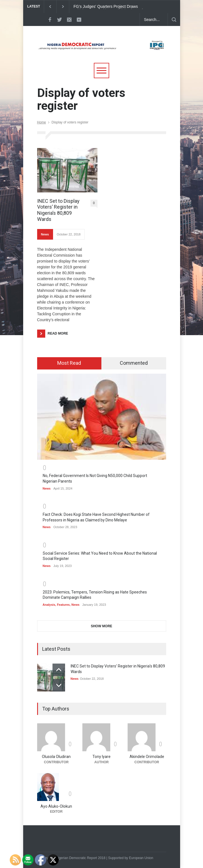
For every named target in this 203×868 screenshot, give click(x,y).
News (45, 234)
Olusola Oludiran (56, 757)
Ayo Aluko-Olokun (56, 806)
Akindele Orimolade (147, 757)
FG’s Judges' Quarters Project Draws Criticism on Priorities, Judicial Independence (112, 7)
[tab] (69, 363)
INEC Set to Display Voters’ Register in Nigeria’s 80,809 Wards (58, 210)
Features (63, 605)
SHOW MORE (101, 626)
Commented (134, 363)
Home (42, 122)
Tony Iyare (101, 757)
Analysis (49, 605)
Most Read (69, 363)
